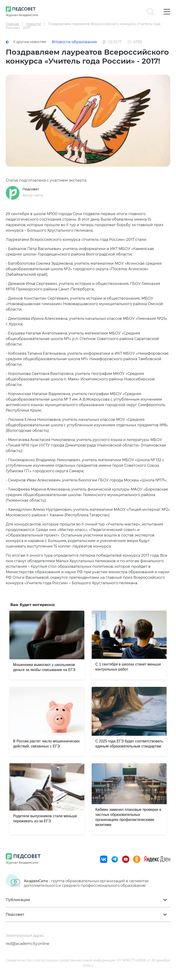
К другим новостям (26, 42)
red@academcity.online (27, 944)
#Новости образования (74, 42)
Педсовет (31, 189)
